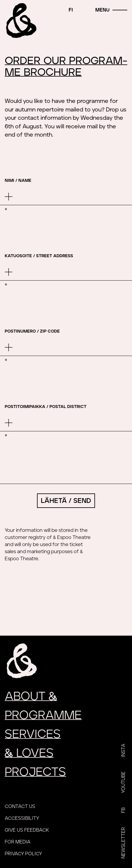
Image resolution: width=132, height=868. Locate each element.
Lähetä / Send (66, 501)
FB (123, 810)
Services (33, 734)
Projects (35, 772)
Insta (123, 750)
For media (18, 842)
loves (29, 753)
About (31, 697)
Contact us (20, 807)
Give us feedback (27, 830)
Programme (43, 715)
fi (71, 10)
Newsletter (123, 843)
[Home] (20, 20)
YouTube (123, 782)
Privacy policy (23, 854)
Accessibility (22, 818)
